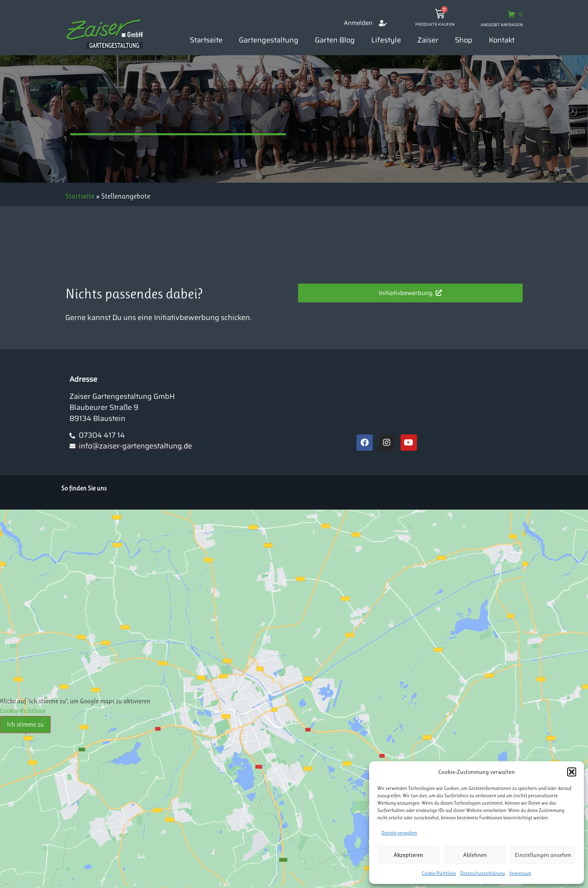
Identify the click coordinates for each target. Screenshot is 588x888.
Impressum (520, 873)
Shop (464, 40)
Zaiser (428, 40)
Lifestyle (386, 40)
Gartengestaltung (269, 40)
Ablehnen (475, 855)
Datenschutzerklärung (483, 873)
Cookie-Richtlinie (439, 873)
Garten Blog (335, 40)
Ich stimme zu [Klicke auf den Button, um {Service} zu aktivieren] (25, 724)
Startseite (206, 40)
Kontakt (502, 40)
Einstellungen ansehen (543, 855)
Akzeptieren (408, 855)
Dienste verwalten (399, 833)
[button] (572, 772)
